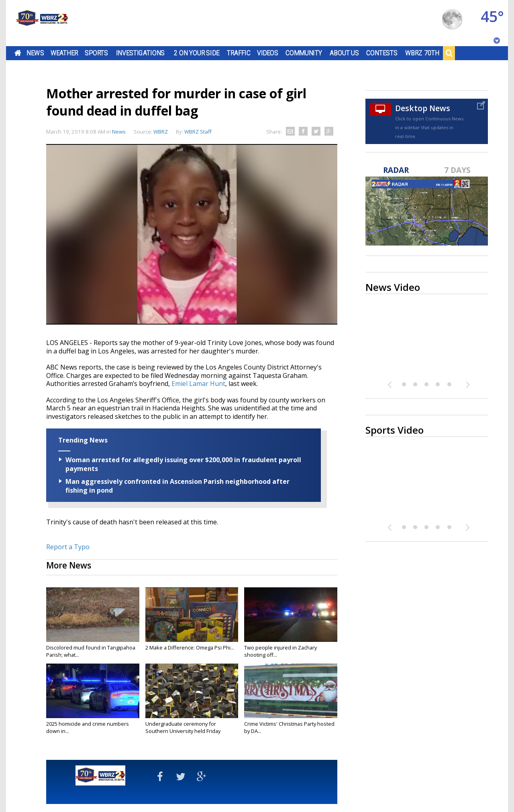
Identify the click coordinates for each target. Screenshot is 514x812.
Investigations (141, 53)
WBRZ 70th (422, 53)
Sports (96, 53)
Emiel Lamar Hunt (198, 384)
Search (449, 53)
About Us (344, 53)
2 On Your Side (197, 53)
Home (18, 53)
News (35, 53)
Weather (64, 53)
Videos (268, 53)
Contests (382, 53)
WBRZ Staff (198, 132)
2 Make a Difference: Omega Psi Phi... (190, 648)
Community (304, 53)
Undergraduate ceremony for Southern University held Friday (183, 727)
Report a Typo (68, 547)
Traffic (239, 53)
